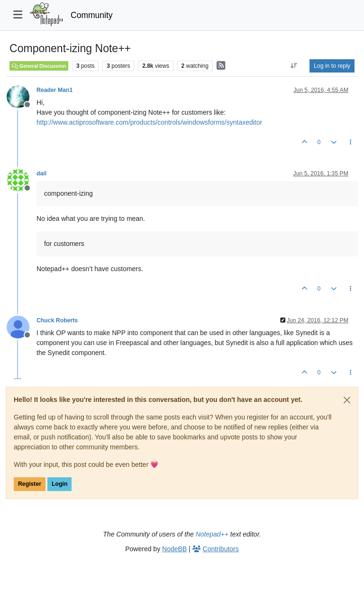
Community (92, 15)
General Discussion (39, 66)
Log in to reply (332, 66)
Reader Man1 (55, 90)
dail (41, 173)
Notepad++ (212, 534)
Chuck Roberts (57, 320)
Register (30, 484)
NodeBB (174, 549)
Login (59, 484)
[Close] (347, 400)
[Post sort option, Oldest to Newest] (294, 66)
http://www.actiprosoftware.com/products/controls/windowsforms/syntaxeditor (149, 122)
